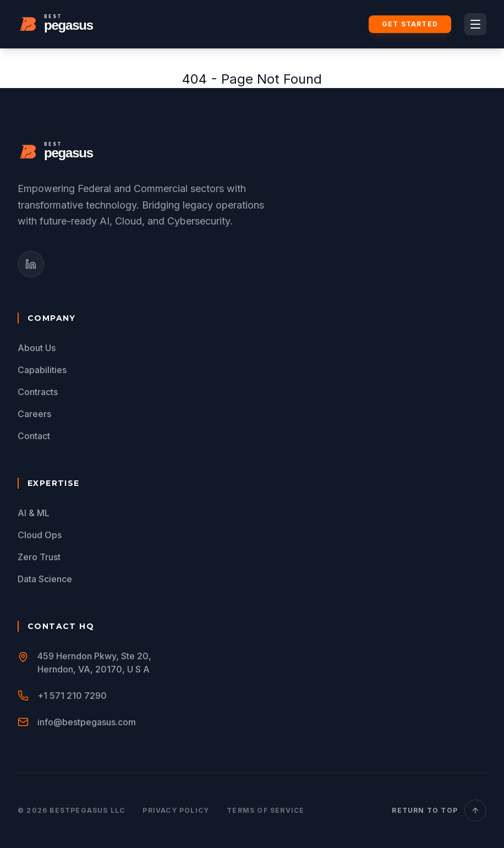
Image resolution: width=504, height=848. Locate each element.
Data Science (45, 579)
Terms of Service (265, 810)
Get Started (410, 24)
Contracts (38, 392)
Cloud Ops (40, 535)
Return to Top (439, 811)
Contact (34, 436)
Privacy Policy (176, 810)
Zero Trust (39, 557)
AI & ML (34, 513)
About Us (37, 348)
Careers (34, 414)
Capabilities (42, 370)
